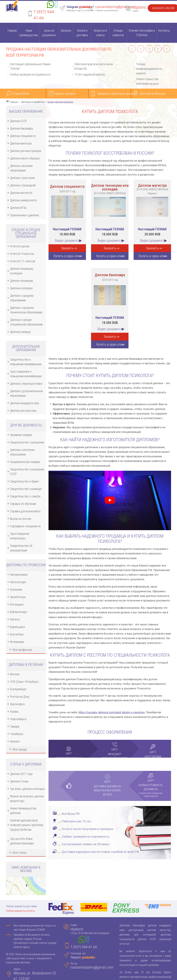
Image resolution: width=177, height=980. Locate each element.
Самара (15, 726)
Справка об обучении (23, 504)
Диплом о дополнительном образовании (26, 393)
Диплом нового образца (25, 158)
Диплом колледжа (21, 288)
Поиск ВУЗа (21, 94)
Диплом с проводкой (23, 185)
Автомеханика (19, 575)
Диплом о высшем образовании (21, 168)
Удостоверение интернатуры (20, 536)
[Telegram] (56, 5)
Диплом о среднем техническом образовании (26, 310)
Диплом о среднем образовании (22, 298)
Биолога (15, 619)
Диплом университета (23, 200)
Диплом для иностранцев (26, 151)
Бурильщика (17, 627)
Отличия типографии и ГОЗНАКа (142, 33)
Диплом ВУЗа (18, 208)
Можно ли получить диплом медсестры (27, 799)
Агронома (16, 589)
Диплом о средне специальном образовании (26, 322)
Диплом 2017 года (21, 774)
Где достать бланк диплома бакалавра (22, 841)
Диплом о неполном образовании (22, 452)
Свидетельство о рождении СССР (27, 472)
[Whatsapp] (51, 5)
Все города (20, 749)
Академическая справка (25, 462)
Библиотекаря (18, 612)
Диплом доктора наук (23, 411)
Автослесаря (18, 582)
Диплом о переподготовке (26, 384)
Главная (12, 30)
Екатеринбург (18, 689)
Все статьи (20, 853)
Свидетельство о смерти (25, 496)
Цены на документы (49, 33)
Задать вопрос (65, 94)
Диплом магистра (21, 143)
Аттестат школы (20, 246)
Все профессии (22, 650)
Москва (15, 674)
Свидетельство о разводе (26, 489)
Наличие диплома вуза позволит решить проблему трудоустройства (27, 825)
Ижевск (15, 741)
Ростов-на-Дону (20, 697)
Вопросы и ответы (100, 33)
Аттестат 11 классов (23, 261)
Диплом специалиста (23, 136)
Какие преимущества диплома (23, 811)
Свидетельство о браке (24, 481)
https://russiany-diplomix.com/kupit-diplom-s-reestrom (112, 712)
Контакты (164, 30)
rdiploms (139, 7)
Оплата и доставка (82, 33)
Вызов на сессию (21, 519)
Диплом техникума (21, 281)
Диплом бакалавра (21, 128)
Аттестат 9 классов (22, 254)
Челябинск (17, 734)
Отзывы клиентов (118, 33)
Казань (14, 712)
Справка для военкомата (25, 511)
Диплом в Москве (153, 94)
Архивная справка (21, 435)
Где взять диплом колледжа (27, 789)
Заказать (66, 30)
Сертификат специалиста (25, 526)
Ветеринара (17, 642)
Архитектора (18, 597)
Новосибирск (18, 719)
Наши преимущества (29, 33)
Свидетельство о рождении (27, 442)
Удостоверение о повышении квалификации (26, 374)
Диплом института (21, 193)
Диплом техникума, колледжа (22, 271)
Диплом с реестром (22, 178)
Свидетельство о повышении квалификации (26, 362)
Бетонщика (17, 604)
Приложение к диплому (25, 215)
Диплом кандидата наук (25, 403)
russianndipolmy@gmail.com (115, 7)
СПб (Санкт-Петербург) (24, 682)
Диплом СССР (18, 121)
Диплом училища (20, 332)
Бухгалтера (17, 634)
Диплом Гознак (19, 781)
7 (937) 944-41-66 (84, 947)
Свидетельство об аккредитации (21, 548)
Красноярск (17, 704)
